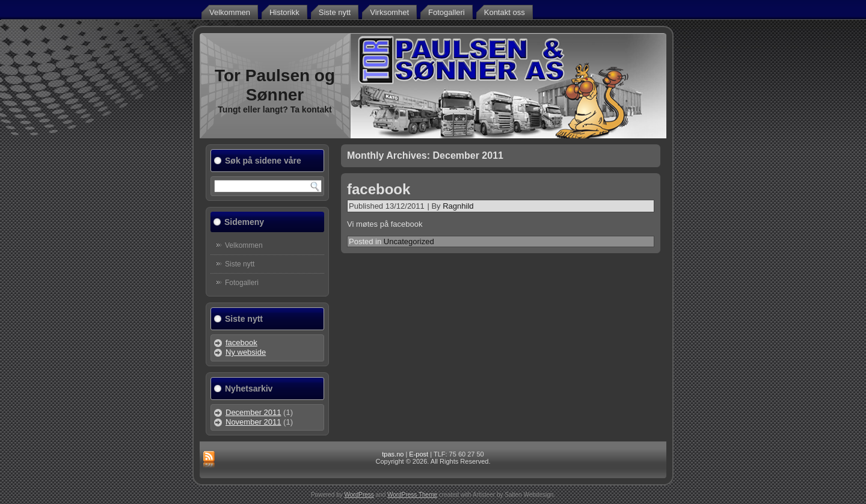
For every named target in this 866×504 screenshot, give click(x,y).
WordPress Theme (412, 495)
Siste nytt (335, 12)
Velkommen (230, 12)
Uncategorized (409, 241)
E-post (419, 454)
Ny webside (246, 352)
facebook (241, 343)
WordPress (359, 495)
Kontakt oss (505, 12)
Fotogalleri (447, 12)
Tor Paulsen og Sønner (275, 85)
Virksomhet (389, 12)
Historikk (284, 12)
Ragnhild (458, 206)
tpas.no (393, 454)
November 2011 (253, 422)
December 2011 (253, 412)
